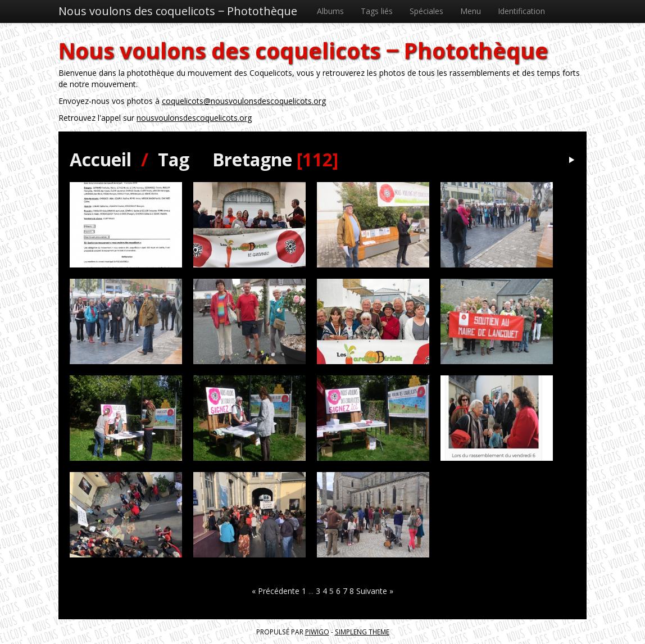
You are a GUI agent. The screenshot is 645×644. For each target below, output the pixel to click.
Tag (174, 159)
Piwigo (317, 632)
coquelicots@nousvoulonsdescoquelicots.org (244, 101)
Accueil (101, 159)
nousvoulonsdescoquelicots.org (194, 118)
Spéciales (426, 11)
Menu (471, 11)
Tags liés (377, 11)
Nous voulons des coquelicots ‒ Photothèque (178, 11)
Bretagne (252, 159)
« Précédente (276, 591)
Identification (521, 11)
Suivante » (375, 591)
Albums (330, 11)
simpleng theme (362, 632)
